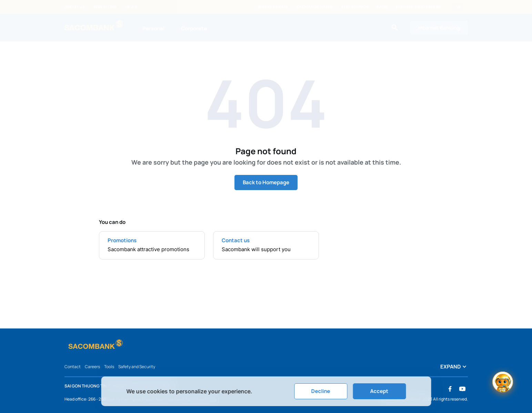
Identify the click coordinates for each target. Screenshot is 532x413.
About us (75, 7)
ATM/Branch (355, 7)
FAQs (382, 7)
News (131, 7)
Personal (153, 28)
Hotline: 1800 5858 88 (418, 7)
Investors (105, 7)
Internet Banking (439, 28)
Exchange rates (315, 7)
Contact (73, 367)
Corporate (194, 28)
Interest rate (273, 7)
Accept (379, 391)
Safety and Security (137, 367)
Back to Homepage (266, 182)
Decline (321, 391)
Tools (109, 367)
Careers (92, 367)
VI (458, 7)
